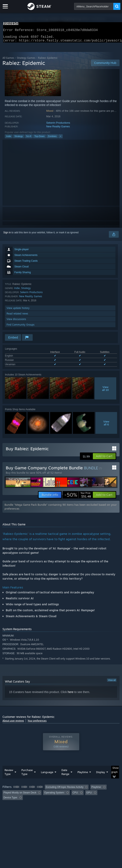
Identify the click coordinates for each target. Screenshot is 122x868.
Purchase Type (27, 774)
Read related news (17, 316)
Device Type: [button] (11, 800)
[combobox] (94, 6)
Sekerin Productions (58, 125)
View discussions (16, 322)
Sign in (7, 235)
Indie (9, 139)
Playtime (83, 775)
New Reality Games (58, 129)
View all (112, 683)
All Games (8, 60)
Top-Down (40, 139)
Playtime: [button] (96, 790)
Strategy (19, 139)
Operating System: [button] (54, 795)
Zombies (52, 139)
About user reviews (13, 723)
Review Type (9, 774)
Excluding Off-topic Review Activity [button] (65, 790)
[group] (61, 795)
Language (47, 775)
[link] (78, 497)
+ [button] (60, 139)
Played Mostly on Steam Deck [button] (20, 795)
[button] (104, 459)
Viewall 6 (106, 425)
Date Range (65, 774)
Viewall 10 (105, 391)
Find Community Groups (21, 327)
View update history (18, 310)
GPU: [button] (89, 795)
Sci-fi (29, 139)
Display (101, 775)
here (70, 694)
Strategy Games (26, 60)
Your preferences (37, 723)
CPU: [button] (75, 795)
